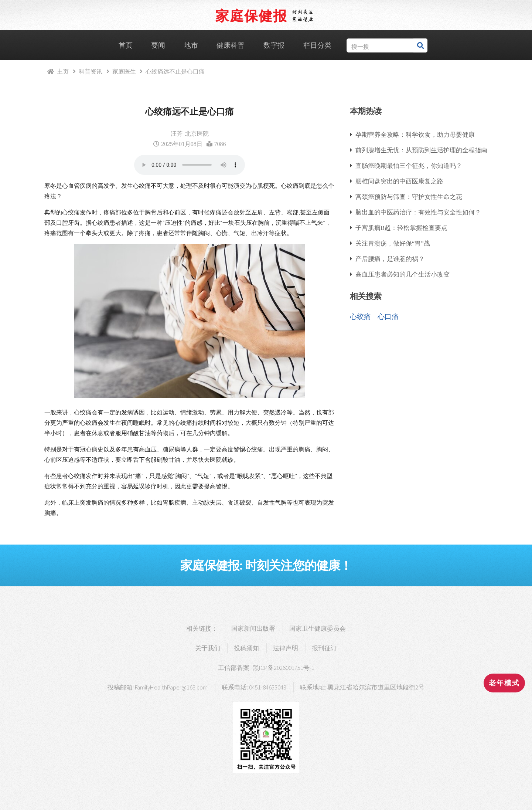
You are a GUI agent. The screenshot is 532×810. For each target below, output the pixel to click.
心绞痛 (360, 317)
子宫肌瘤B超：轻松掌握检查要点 (401, 228)
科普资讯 (91, 71)
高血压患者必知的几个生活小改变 (403, 274)
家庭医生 (124, 71)
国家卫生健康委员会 (318, 628)
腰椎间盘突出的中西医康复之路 (399, 181)
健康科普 (231, 45)
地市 (191, 45)
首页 (126, 45)
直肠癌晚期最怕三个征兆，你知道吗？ (409, 165)
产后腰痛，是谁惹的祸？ (390, 259)
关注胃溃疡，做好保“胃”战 (393, 243)
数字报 (274, 45)
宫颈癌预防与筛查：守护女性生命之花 (409, 196)
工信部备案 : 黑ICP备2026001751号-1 (266, 668)
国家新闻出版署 (253, 628)
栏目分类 (317, 45)
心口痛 (388, 317)
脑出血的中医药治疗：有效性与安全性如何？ (418, 212)
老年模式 (504, 683)
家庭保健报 (251, 16)
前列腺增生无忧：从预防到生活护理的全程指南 (421, 150)
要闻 (158, 45)
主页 (63, 71)
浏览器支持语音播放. (190, 165)
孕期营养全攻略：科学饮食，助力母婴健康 (415, 134)
